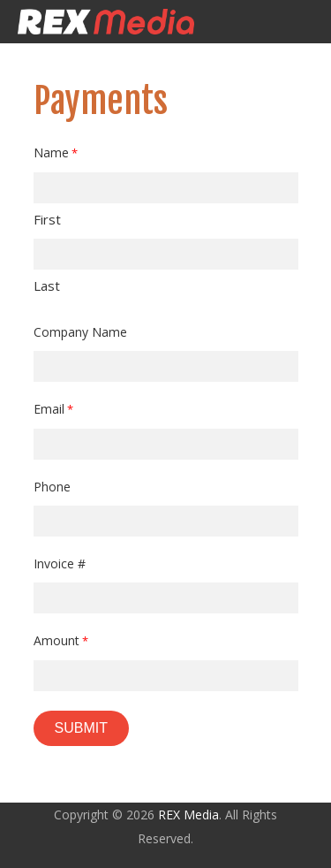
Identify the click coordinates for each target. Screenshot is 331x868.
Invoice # (60, 563)
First (47, 219)
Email (54, 410)
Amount (61, 641)
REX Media (188, 815)
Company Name (80, 332)
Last (47, 286)
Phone (52, 487)
